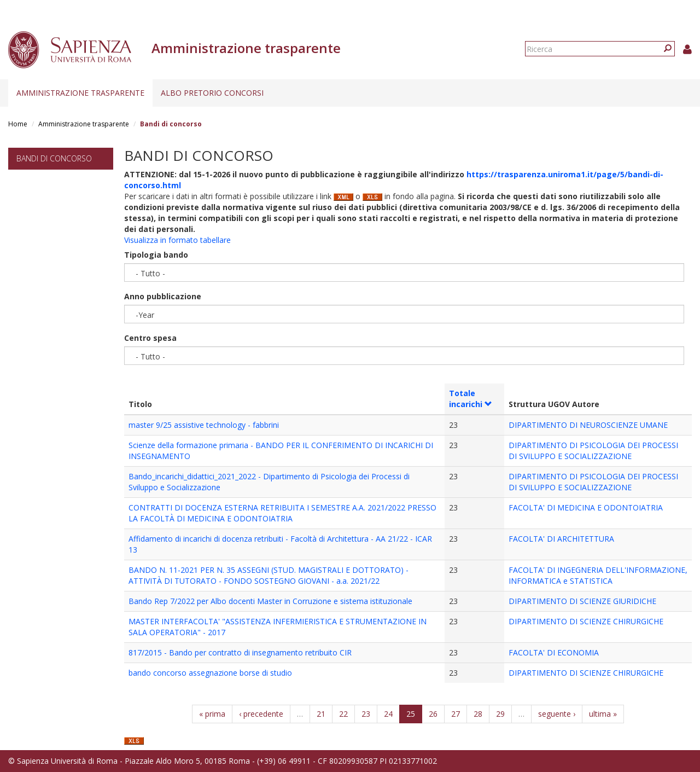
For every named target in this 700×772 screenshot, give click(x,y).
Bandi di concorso (54, 158)
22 (343, 714)
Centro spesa (150, 338)
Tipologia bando (156, 255)
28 (478, 714)
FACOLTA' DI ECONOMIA (554, 652)
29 (500, 714)
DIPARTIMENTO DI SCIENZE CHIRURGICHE (586, 621)
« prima (212, 714)
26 (433, 714)
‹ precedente (261, 714)
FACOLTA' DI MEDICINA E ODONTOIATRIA (586, 507)
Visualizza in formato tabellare (177, 240)
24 (388, 714)
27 (456, 714)
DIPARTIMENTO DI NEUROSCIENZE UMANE (588, 425)
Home (18, 124)
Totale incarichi (471, 399)
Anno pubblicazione (163, 296)
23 (366, 714)
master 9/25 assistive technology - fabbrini (204, 425)
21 (321, 714)
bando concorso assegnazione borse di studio (210, 673)
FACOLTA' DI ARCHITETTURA (561, 539)
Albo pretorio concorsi (212, 93)
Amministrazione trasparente (80, 93)
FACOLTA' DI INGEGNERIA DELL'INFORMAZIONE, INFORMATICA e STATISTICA (598, 575)
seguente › (557, 714)
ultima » (603, 714)
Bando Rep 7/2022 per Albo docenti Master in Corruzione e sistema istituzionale (270, 601)
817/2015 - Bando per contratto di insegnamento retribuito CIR (240, 652)
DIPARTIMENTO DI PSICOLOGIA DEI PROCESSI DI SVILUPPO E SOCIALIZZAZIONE (593, 451)
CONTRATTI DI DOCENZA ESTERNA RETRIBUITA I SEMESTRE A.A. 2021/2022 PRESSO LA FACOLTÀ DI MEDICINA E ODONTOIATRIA (282, 513)
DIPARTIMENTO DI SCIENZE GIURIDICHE (582, 601)
